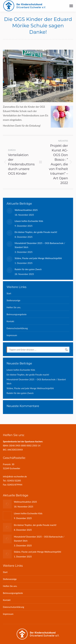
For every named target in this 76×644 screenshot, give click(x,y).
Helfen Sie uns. (14, 307)
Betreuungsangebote (17, 314)
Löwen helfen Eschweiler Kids (29, 221)
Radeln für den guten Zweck (28, 269)
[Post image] (9, 211)
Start (9, 293)
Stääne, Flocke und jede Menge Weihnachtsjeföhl (38, 258)
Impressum (12, 335)
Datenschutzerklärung (17, 328)
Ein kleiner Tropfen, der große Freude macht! (36, 232)
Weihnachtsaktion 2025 (26, 210)
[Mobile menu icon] (71, 6)
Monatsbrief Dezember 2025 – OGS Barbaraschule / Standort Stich (40, 245)
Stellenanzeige (13, 300)
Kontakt (10, 321)
